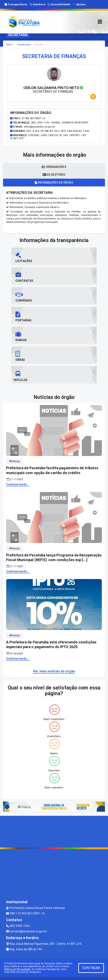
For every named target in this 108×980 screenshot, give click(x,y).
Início (9, 45)
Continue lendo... (18, 484)
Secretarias (24, 45)
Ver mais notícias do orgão (54, 671)
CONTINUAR (91, 968)
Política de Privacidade (17, 969)
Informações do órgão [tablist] (54, 183)
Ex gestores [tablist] (54, 175)
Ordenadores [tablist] (54, 167)
